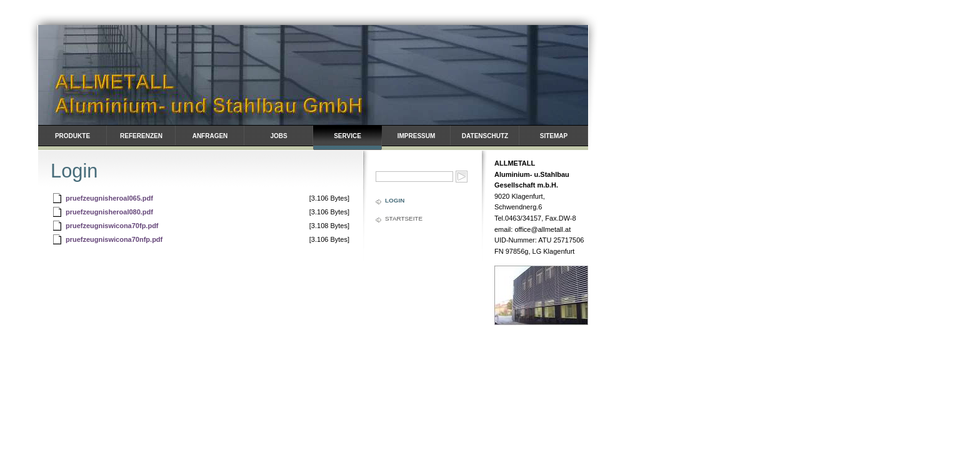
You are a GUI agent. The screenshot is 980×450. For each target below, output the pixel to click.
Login (395, 200)
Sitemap (554, 136)
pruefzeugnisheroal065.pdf (109, 198)
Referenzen (141, 136)
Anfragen (210, 136)
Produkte (72, 136)
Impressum (417, 136)
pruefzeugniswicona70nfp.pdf (114, 239)
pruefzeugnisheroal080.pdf (109, 212)
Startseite (404, 218)
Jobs (278, 136)
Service (347, 136)
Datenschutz (485, 136)
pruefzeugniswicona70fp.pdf (112, 226)
